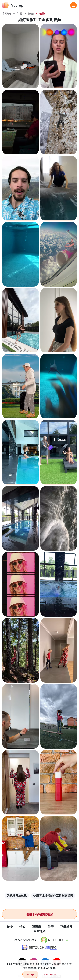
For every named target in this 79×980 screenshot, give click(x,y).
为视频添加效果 (17, 896)
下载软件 (66, 927)
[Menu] (74, 5)
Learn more (49, 974)
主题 (19, 14)
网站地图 (40, 931)
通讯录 (37, 927)
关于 (51, 927)
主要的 (7, 14)
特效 (22, 927)
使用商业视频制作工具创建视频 (53, 896)
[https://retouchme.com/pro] (40, 948)
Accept (30, 974)
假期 (31, 14)
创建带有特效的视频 (40, 914)
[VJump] (13, 5)
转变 (10, 927)
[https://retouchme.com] (56, 940)
